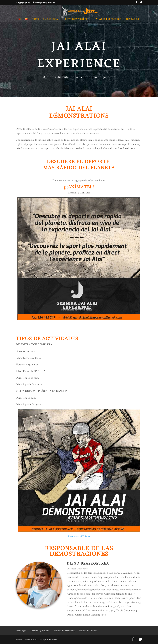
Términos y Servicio (40, 631)
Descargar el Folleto (79, 536)
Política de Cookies (88, 631)
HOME (35, 19)
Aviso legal (21, 631)
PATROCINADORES (76, 19)
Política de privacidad (64, 631)
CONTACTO (132, 19)
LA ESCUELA (51, 19)
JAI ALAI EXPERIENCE (108, 19)
